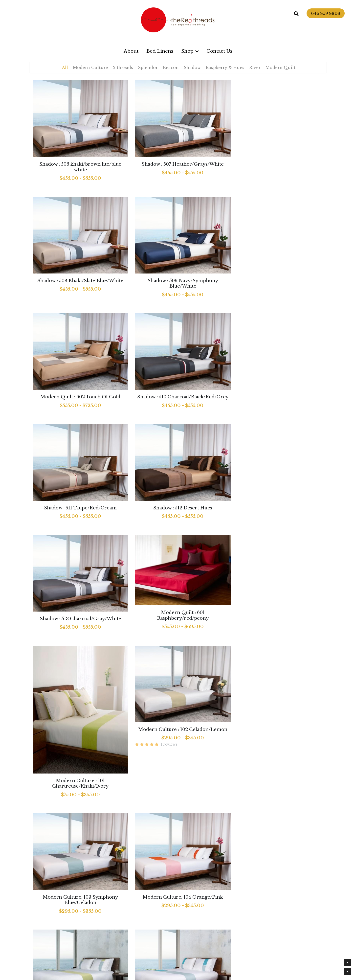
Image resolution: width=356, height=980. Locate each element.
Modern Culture (90, 68)
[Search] (296, 14)
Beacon (171, 68)
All (65, 68)
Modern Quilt (280, 68)
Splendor (148, 68)
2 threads (123, 68)
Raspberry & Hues (225, 68)
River (255, 68)
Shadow (192, 68)
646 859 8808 (326, 13)
